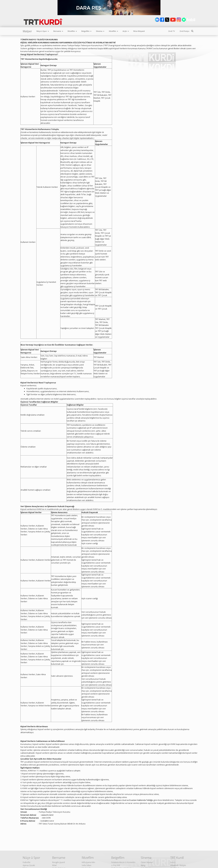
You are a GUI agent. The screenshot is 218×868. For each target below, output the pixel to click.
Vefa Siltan (87, 865)
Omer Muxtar (147, 862)
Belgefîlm (86, 31)
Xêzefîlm (113, 31)
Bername (58, 31)
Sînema (100, 31)
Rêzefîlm (72, 31)
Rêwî (54, 865)
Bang (143, 865)
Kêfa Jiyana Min (88, 862)
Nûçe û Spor (43, 31)
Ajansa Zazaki (29, 865)
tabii (173, 862)
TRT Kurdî (177, 858)
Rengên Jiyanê (59, 862)
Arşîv (126, 31)
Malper (27, 31)
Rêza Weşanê (139, 31)
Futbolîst (26, 862)
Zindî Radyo (184, 31)
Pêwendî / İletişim (178, 865)
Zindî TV (172, 31)
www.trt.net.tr (47, 815)
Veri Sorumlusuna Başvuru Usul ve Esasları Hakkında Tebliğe (125, 800)
